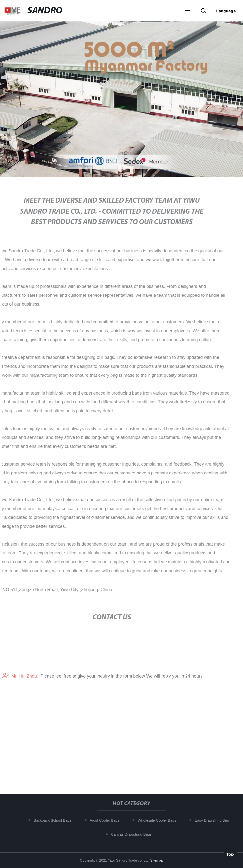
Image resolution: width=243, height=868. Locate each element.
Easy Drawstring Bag (213, 820)
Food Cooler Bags (105, 820)
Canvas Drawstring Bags (132, 834)
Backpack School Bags (53, 820)
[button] (187, 11)
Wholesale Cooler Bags (158, 820)
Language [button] (226, 11)
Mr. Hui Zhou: (20, 679)
